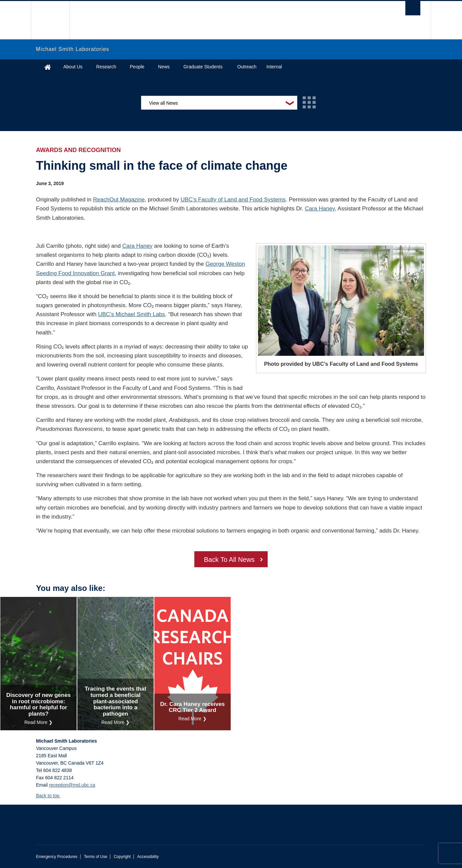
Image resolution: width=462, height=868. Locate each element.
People (137, 67)
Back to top (51, 796)
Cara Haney (320, 209)
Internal (274, 67)
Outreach (247, 67)
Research (106, 67)
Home (48, 67)
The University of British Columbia (50, 20)
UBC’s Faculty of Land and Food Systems (233, 200)
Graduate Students (203, 67)
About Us (73, 67)
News (164, 67)
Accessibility (148, 857)
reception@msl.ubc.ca (72, 785)
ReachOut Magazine (119, 200)
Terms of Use (96, 857)
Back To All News (229, 560)
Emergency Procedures (57, 857)
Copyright (122, 857)
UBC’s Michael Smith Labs (131, 314)
